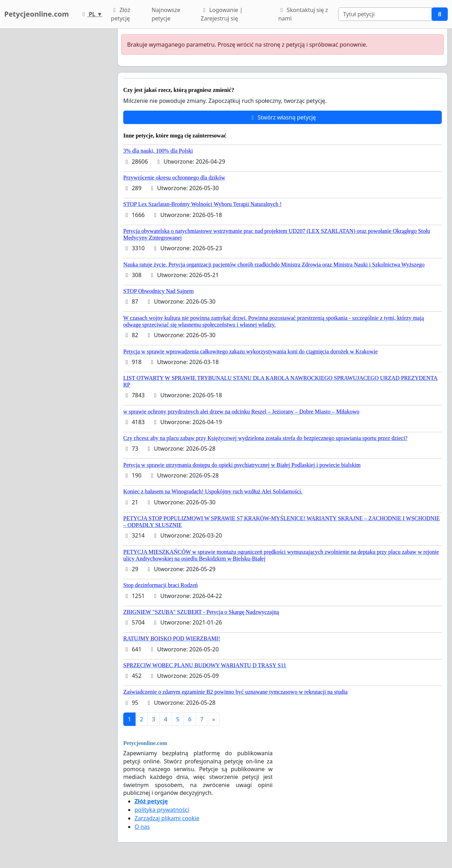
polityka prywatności (162, 810)
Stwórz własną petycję (282, 117)
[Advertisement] (56, 135)
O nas (142, 827)
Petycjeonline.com (37, 14)
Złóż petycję (120, 14)
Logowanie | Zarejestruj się (222, 14)
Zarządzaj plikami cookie (167, 818)
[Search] (385, 14)
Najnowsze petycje (166, 14)
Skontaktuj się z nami (303, 14)
